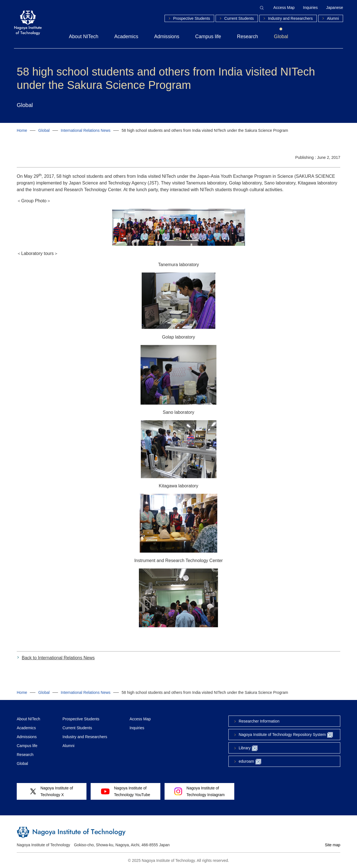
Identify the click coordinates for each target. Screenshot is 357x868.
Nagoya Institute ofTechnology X (51, 791)
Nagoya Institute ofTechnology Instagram (200, 791)
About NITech (84, 37)
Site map (333, 845)
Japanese (335, 8)
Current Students (239, 18)
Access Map (284, 8)
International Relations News (86, 130)
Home (22, 130)
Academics (126, 37)
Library (248, 748)
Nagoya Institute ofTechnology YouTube (126, 791)
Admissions (167, 37)
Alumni (333, 18)
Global (281, 37)
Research (248, 37)
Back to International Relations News (58, 658)
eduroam (250, 762)
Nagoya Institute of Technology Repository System (286, 735)
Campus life (208, 37)
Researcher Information (259, 721)
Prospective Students (192, 18)
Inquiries (310, 8)
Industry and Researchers (290, 18)
